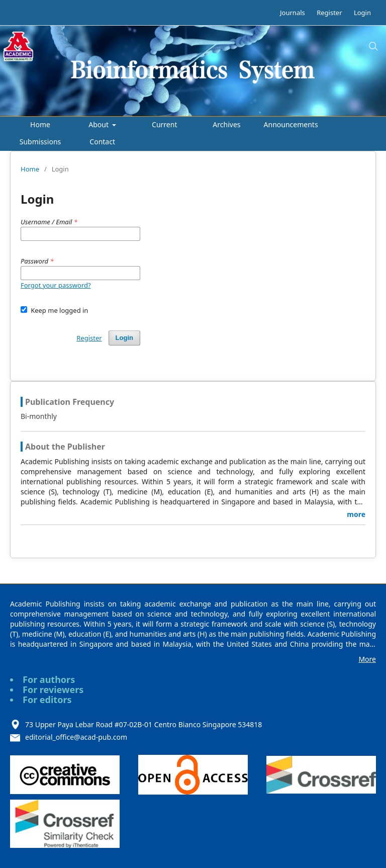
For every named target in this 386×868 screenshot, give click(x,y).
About (99, 124)
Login (362, 13)
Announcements (291, 124)
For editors (47, 700)
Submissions (40, 142)
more (356, 514)
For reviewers (53, 689)
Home (40, 124)
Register (329, 13)
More (367, 659)
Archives (226, 124)
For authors (49, 679)
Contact (102, 142)
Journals (293, 13)
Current (164, 124)
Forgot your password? (56, 285)
